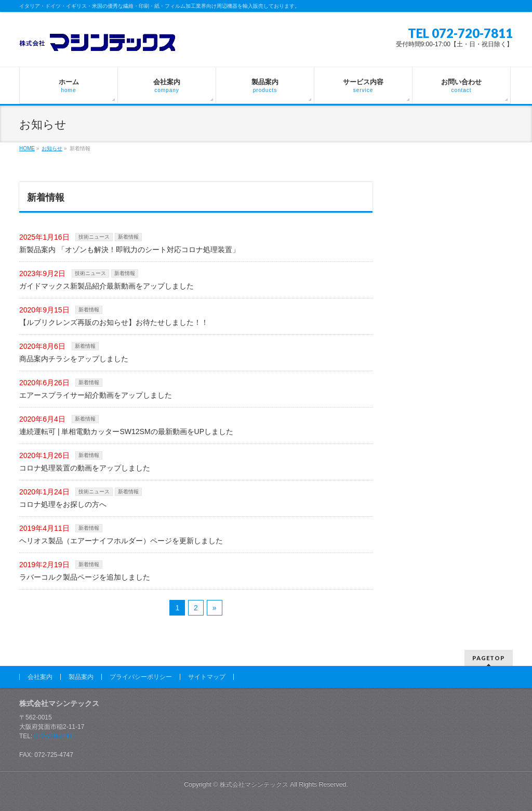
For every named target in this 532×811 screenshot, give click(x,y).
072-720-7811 (54, 736)
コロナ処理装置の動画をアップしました (85, 468)
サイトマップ (207, 677)
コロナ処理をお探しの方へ (63, 504)
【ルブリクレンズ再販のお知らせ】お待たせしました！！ (114, 322)
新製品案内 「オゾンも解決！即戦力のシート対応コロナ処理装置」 (129, 250)
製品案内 (81, 677)
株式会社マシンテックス (254, 784)
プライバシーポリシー (141, 677)
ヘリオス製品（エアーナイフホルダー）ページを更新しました (121, 541)
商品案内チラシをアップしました (74, 359)
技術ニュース (94, 237)
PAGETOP (489, 658)
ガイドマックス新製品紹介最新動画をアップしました (107, 286)
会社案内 (40, 677)
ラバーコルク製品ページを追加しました (85, 577)
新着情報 (128, 237)
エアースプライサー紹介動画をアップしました (96, 395)
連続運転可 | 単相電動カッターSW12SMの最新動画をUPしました (126, 431)
